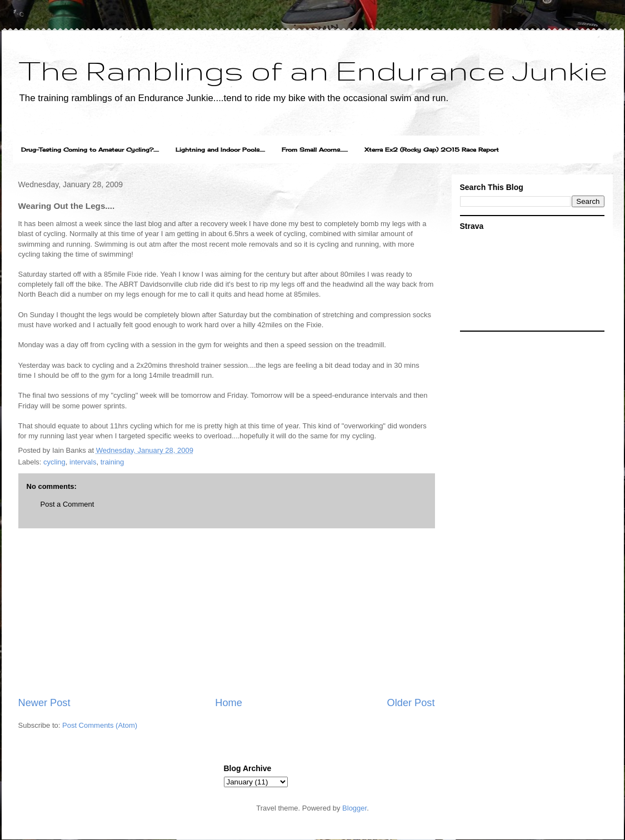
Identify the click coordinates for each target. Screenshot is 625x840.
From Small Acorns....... (315, 149)
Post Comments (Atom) (100, 725)
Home (229, 703)
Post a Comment (67, 504)
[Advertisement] (227, 612)
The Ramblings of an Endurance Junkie (313, 70)
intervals (83, 462)
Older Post (411, 703)
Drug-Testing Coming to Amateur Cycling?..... (90, 149)
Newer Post (44, 703)
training (112, 462)
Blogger (354, 808)
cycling (54, 462)
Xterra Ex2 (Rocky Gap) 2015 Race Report (432, 149)
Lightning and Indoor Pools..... (220, 149)
